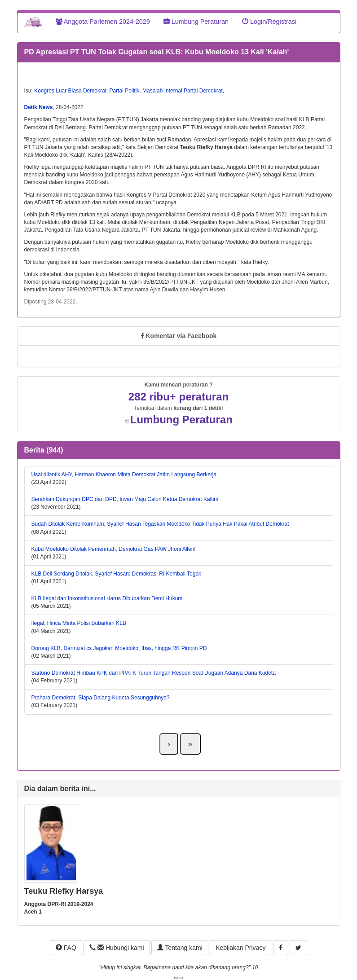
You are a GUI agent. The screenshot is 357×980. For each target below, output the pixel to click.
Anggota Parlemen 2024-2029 (103, 22)
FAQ (66, 948)
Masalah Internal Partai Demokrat (183, 91)
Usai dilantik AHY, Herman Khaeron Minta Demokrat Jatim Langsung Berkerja (124, 475)
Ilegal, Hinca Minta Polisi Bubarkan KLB (79, 623)
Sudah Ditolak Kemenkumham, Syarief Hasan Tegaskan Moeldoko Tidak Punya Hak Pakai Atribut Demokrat (160, 524)
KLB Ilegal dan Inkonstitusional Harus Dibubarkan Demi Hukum (107, 598)
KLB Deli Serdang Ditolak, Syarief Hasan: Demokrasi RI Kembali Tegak (117, 574)
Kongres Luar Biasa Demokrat (70, 91)
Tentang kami (180, 948)
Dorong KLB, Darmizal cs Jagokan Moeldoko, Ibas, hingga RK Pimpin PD (119, 648)
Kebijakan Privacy (240, 948)
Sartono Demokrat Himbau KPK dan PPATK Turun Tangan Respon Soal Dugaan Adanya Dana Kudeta (154, 673)
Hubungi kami (117, 948)
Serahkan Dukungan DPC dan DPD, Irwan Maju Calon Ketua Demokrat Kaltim (125, 499)
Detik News (39, 107)
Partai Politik (125, 91)
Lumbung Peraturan (196, 22)
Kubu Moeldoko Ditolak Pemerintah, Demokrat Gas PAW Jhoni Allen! (114, 549)
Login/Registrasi (269, 22)
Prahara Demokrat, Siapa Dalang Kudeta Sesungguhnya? (101, 698)
